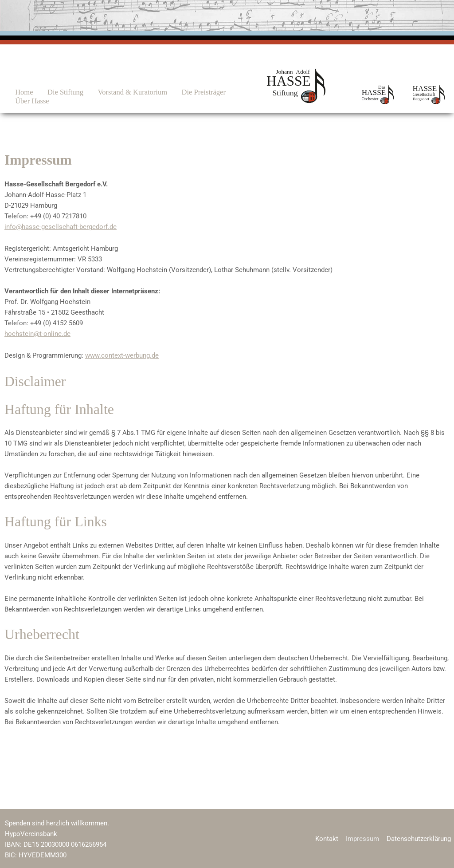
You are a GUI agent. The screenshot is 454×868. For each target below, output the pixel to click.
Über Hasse (29, 101)
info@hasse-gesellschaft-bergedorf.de (61, 227)
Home (20, 92)
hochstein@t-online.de (37, 333)
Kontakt (329, 838)
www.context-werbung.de (122, 355)
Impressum (364, 838)
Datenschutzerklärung (420, 838)
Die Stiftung (57, 92)
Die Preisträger (186, 92)
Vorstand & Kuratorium (119, 92)
